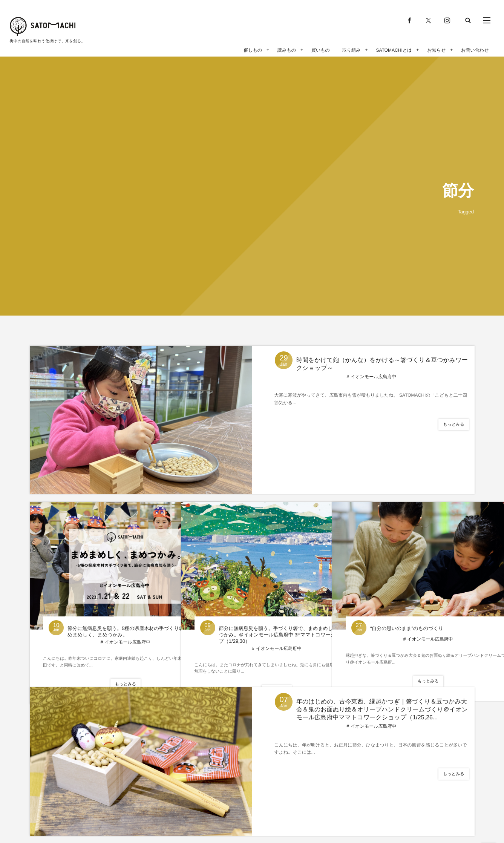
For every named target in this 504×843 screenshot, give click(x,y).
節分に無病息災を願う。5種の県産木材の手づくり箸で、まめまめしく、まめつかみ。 (110, 605)
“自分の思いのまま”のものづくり (403, 599)
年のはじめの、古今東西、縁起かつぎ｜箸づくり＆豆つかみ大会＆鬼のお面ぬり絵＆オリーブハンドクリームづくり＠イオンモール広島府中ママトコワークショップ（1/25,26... (383, 710)
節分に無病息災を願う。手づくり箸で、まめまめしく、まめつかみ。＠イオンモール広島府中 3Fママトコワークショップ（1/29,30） (261, 608)
